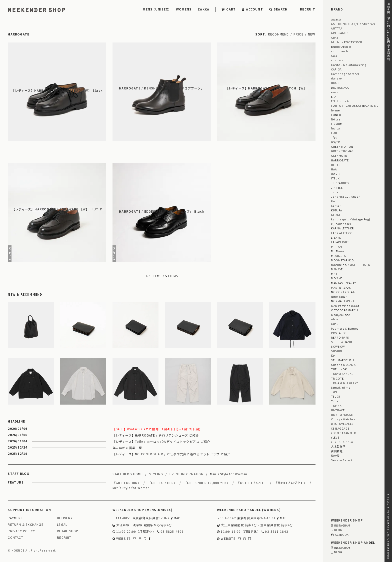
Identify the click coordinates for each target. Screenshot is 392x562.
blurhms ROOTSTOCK (346, 42)
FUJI (334, 133)
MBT (334, 274)
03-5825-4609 (170, 532)
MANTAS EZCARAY (343, 283)
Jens (334, 192)
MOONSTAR (339, 256)
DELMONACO (340, 87)
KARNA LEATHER (342, 228)
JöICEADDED (340, 183)
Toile (335, 401)
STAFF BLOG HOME (128, 474)
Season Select (341, 460)
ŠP (333, 356)
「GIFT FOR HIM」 (127, 483)
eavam (336, 92)
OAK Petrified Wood (345, 306)
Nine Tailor (339, 296)
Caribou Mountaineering (349, 65)
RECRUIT (308, 9)
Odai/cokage (340, 315)
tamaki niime (341, 387)
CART (229, 9)
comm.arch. (340, 51)
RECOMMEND (278, 34)
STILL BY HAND (341, 342)
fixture (336, 119)
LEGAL (62, 525)
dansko (336, 78)
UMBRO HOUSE (342, 415)
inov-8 (335, 174)
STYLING (156, 474)
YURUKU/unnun (342, 442)
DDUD (335, 83)
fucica (335, 128)
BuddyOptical (341, 46)
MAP (176, 518)
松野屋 (335, 456)
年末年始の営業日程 (127, 448)
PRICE (298, 34)
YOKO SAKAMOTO (344, 433)
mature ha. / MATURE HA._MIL (352, 265)
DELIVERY (65, 518)
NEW (312, 34)
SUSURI (336, 351)
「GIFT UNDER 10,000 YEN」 (207, 483)
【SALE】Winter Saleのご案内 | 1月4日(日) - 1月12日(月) (156, 429)
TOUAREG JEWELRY (344, 383)
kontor (336, 205)
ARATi (335, 37)
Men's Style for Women (229, 474)
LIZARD (336, 237)
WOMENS (184, 9)
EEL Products (340, 101)
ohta (334, 319)
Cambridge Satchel (345, 74)
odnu (335, 324)
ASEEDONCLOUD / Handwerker (353, 24)
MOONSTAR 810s (343, 260)
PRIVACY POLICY (21, 531)
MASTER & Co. (341, 287)
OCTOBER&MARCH (344, 310)
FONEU (336, 115)
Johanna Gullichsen (346, 196)
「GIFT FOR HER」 (162, 483)
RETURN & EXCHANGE (25, 525)
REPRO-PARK (340, 337)
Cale (334, 55)
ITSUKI (336, 178)
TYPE (334, 392)
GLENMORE (339, 155)
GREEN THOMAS (342, 151)
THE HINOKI (339, 369)
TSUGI (335, 396)
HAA (334, 169)
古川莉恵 (337, 451)
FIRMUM (337, 124)
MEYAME (337, 278)
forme (335, 110)
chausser (338, 60)
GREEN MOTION (342, 146)
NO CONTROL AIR (343, 292)
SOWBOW (338, 346)
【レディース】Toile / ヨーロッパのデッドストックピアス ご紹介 (161, 441)
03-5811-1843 (275, 532)
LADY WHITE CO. (342, 233)
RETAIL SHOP (68, 531)
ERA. (334, 96)
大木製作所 (338, 446)
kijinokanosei (341, 224)
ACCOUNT (252, 9)
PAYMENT (15, 518)
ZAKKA (203, 9)
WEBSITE (122, 539)
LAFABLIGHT (340, 242)
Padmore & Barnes (345, 328)
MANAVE (337, 269)
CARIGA (336, 69)
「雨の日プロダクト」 (291, 483)
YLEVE (335, 437)
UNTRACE (338, 410)
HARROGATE (340, 160)
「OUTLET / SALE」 (252, 483)
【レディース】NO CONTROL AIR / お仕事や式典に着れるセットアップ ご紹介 (172, 454)
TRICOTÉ (337, 378)
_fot (334, 137)
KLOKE (336, 215)
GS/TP (335, 142)
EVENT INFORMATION (186, 474)
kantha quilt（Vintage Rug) (351, 219)
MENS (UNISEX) (156, 9)
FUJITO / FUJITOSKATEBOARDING (355, 105)
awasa (336, 19)
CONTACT (15, 538)
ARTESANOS (340, 33)
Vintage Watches (343, 419)
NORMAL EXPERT (343, 301)
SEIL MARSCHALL (343, 360)
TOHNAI (337, 406)
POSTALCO (339, 333)
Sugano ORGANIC (344, 365)
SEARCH (278, 9)
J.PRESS (337, 187)
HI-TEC (336, 165)
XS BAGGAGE (340, 428)
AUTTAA (337, 28)
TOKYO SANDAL (342, 374)
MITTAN (336, 246)
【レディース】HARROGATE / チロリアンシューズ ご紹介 (156, 435)
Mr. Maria (337, 251)
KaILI (335, 201)
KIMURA (336, 210)
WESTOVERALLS (342, 424)
